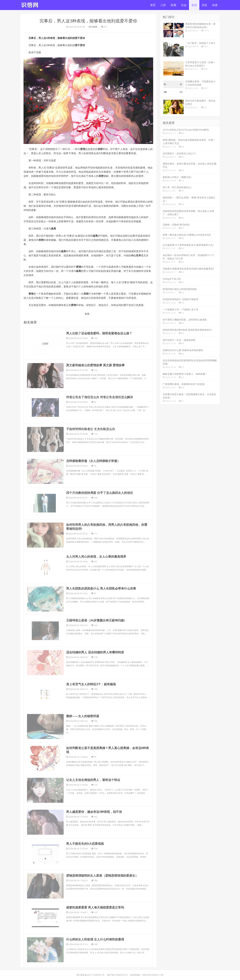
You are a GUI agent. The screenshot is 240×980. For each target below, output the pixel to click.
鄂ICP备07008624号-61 (118, 823)
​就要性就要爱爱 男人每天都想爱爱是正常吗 (95, 772)
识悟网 (94, 27)
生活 (194, 5)
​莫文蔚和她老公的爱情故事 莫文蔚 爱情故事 (95, 357)
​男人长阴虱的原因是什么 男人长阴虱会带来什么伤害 (101, 527)
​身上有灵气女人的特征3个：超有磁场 (91, 598)
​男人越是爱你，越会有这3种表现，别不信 (94, 701)
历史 (204, 5)
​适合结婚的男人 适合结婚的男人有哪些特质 (95, 575)
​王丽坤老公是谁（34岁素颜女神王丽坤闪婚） (96, 551)
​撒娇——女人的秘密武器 (83, 622)
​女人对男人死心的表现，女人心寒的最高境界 (96, 503)
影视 (173, 5)
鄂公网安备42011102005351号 (90, 823)
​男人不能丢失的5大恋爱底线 (85, 724)
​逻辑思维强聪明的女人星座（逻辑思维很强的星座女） (102, 748)
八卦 (163, 5)
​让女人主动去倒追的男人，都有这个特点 (93, 677)
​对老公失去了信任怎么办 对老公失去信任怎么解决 (100, 381)
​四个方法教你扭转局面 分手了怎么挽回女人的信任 (100, 452)
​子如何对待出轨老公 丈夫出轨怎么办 (91, 404)
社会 (184, 5)
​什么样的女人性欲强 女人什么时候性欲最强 (95, 796)
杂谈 (215, 5)
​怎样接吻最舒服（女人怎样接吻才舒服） (93, 428)
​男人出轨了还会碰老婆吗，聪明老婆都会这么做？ (99, 333)
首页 (153, 5)
